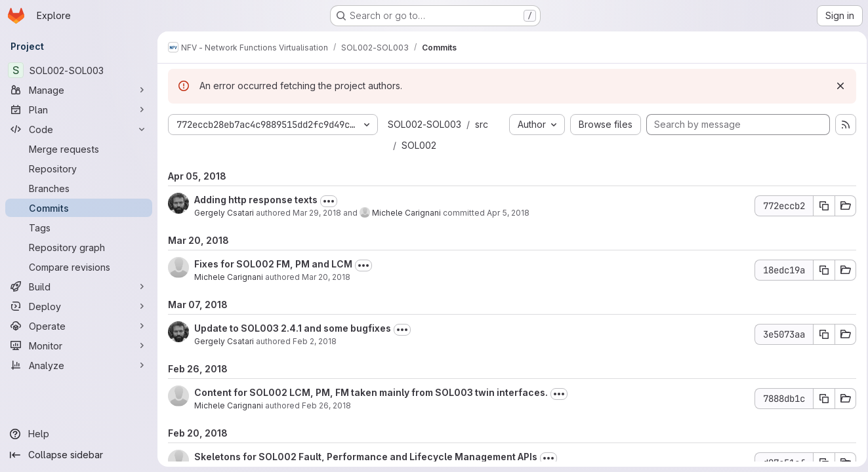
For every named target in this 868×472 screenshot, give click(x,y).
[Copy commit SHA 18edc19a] (820, 270)
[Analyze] (79, 365)
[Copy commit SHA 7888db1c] (820, 399)
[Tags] (79, 227)
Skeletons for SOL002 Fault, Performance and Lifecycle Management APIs (366, 457)
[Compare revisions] (79, 267)
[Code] (79, 129)
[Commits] (79, 208)
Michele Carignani (406, 213)
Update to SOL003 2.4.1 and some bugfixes (293, 328)
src (482, 124)
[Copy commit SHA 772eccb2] (820, 206)
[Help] (79, 434)
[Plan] (79, 109)
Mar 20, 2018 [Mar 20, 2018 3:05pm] (326, 277)
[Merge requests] (79, 149)
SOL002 (419, 145)
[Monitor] (79, 345)
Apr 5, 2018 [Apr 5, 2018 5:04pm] (508, 213)
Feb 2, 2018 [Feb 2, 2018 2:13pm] (315, 341)
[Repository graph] (79, 247)
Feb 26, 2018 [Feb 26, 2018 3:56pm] (326, 405)
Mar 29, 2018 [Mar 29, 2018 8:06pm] (317, 213)
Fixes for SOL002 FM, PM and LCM (273, 264)
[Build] (79, 286)
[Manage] (79, 90)
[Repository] (79, 168)
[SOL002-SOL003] (79, 70)
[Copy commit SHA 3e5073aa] (820, 334)
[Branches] (79, 188)
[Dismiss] (837, 86)
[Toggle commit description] (329, 201)
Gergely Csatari (224, 213)
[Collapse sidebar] (79, 455)
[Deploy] (79, 306)
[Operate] (79, 326)
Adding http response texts (256, 200)
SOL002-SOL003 (424, 124)
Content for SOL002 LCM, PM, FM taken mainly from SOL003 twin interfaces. (371, 392)
